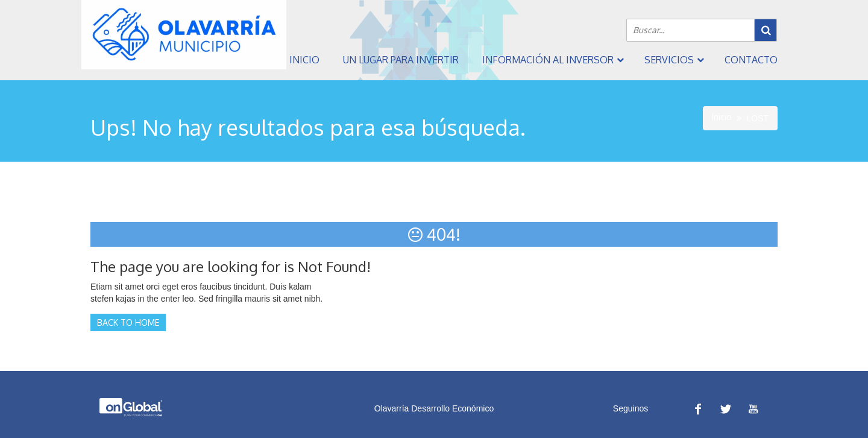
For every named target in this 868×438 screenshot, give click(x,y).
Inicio (304, 60)
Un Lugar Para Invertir (401, 60)
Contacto (751, 60)
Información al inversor (548, 60)
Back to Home (128, 322)
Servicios (669, 60)
